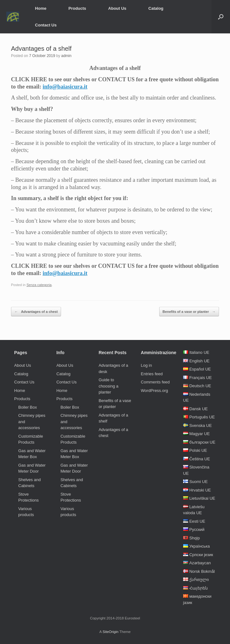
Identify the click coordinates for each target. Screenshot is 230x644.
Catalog (156, 8)
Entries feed (152, 374)
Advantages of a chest (36, 312)
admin (66, 56)
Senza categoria (39, 285)
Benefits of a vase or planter (189, 312)
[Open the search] (221, 17)
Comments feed (155, 382)
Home (41, 8)
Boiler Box (28, 407)
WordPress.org (154, 391)
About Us (117, 8)
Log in (146, 365)
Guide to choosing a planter (108, 386)
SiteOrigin (111, 632)
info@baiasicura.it (65, 87)
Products (77, 8)
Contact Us (46, 25)
